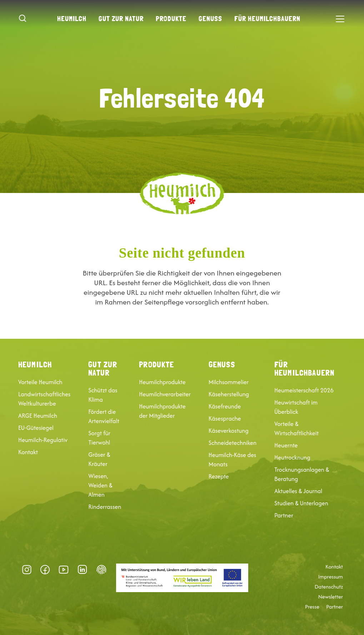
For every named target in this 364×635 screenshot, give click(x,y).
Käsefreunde (225, 406)
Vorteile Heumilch (40, 382)
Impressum (330, 577)
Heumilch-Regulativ (43, 440)
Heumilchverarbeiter (165, 394)
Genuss (210, 19)
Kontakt (28, 452)
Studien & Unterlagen (301, 503)
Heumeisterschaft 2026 (304, 390)
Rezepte (219, 476)
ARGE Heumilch (38, 416)
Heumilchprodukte (162, 382)
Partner (284, 515)
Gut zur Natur (121, 19)
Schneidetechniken (233, 443)
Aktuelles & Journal (298, 491)
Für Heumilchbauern (267, 19)
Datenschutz (329, 587)
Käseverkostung (229, 431)
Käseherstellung (229, 394)
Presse (312, 607)
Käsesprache (225, 418)
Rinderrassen (105, 507)
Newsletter (331, 597)
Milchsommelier (229, 382)
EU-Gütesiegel (36, 428)
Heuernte (286, 445)
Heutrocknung (292, 457)
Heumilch (72, 19)
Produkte (171, 19)
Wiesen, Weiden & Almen (100, 485)
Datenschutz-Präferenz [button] (101, 570)
